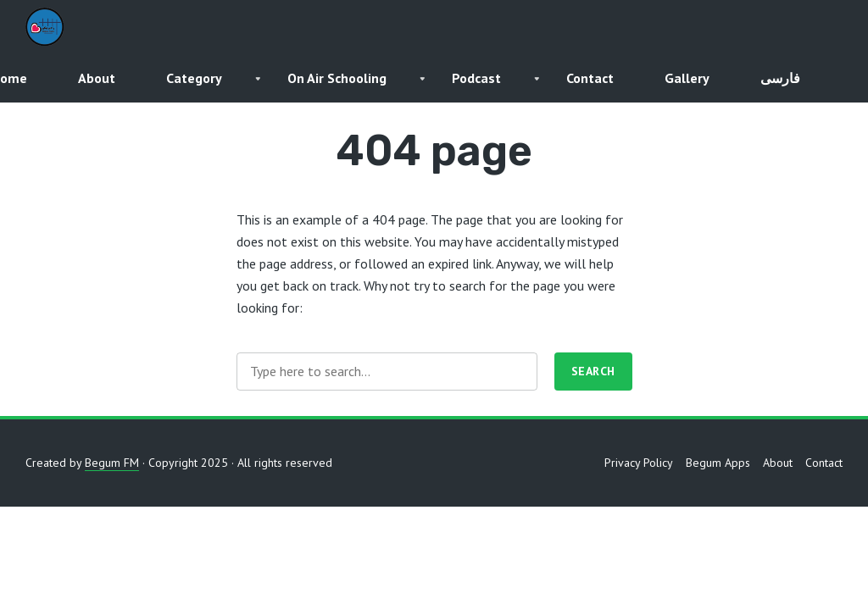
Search (593, 371)
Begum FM (112, 463)
